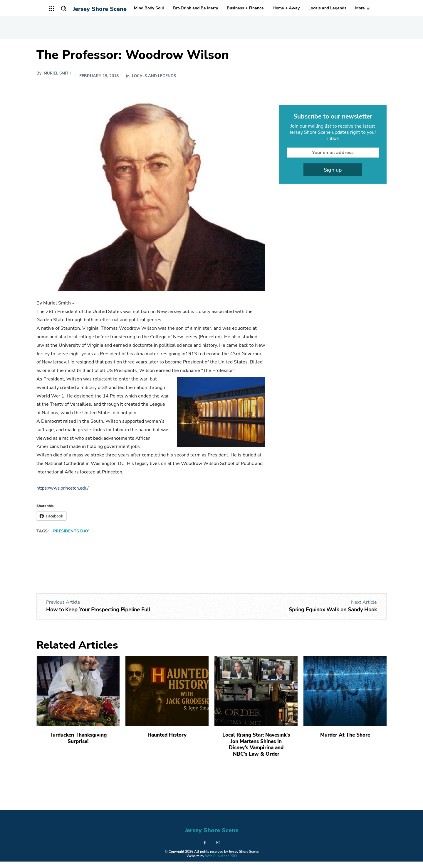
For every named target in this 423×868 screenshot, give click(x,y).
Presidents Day (71, 531)
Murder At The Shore (345, 735)
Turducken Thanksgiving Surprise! (78, 738)
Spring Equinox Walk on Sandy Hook (333, 610)
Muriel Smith (59, 73)
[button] (63, 8)
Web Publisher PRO (221, 862)
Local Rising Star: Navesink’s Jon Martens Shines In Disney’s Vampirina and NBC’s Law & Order (256, 747)
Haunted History (167, 735)
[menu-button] (52, 9)
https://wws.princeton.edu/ (65, 488)
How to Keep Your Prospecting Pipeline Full (98, 610)
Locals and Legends (158, 76)
